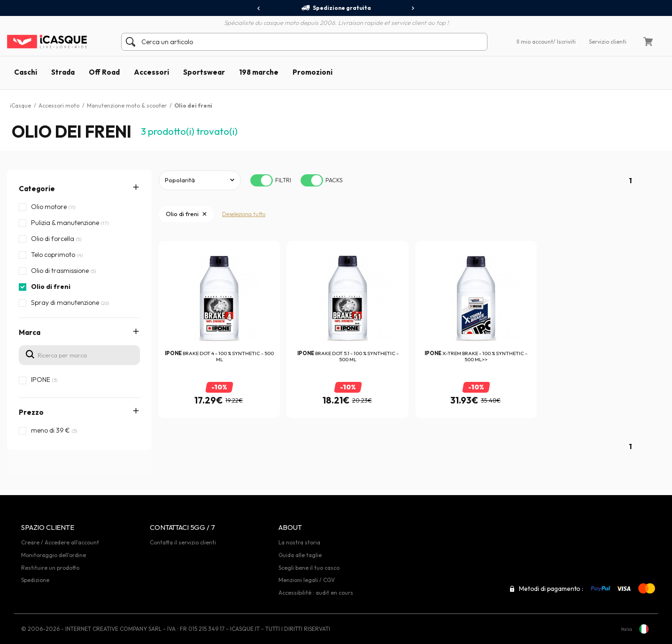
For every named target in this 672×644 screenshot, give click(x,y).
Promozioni (313, 72)
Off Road (104, 72)
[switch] (262, 180)
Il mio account (535, 42)
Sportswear (204, 72)
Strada (63, 72)
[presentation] (259, 8)
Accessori (151, 72)
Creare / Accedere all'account (60, 542)
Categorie (37, 189)
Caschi (26, 72)
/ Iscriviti (564, 42)
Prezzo (31, 412)
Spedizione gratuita (336, 8)
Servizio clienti (608, 42)
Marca (30, 332)
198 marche (259, 72)
